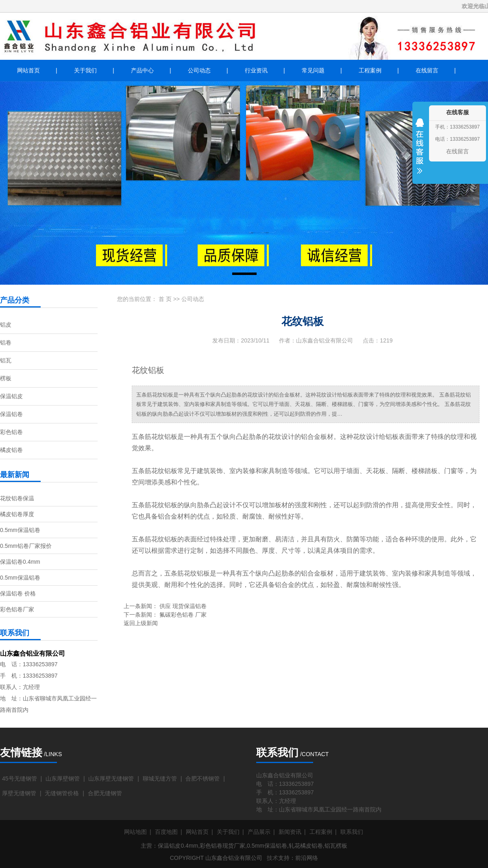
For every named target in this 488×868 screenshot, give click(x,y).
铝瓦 (6, 360)
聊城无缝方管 (160, 779)
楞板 (6, 378)
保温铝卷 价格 (18, 593)
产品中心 (142, 70)
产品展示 (259, 832)
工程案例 (370, 70)
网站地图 (135, 832)
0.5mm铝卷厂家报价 (26, 546)
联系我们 (352, 832)
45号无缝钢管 (20, 779)
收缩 (420, 151)
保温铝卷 (11, 414)
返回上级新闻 (141, 623)
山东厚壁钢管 (63, 779)
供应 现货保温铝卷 (183, 606)
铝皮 (6, 325)
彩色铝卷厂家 (17, 609)
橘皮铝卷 (11, 450)
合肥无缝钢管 (105, 793)
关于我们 (85, 70)
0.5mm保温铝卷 (20, 530)
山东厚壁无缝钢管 (111, 779)
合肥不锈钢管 (203, 779)
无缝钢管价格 (62, 793)
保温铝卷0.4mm (20, 562)
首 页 (165, 299)
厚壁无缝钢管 (19, 793)
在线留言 (427, 70)
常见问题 (313, 70)
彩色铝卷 (11, 432)
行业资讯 (256, 70)
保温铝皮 (11, 396)
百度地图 (166, 832)
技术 (272, 858)
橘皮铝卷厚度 (17, 514)
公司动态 (199, 70)
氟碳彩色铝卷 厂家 (183, 615)
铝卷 (6, 342)
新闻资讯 (290, 832)
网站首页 (28, 70)
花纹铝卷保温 (17, 498)
